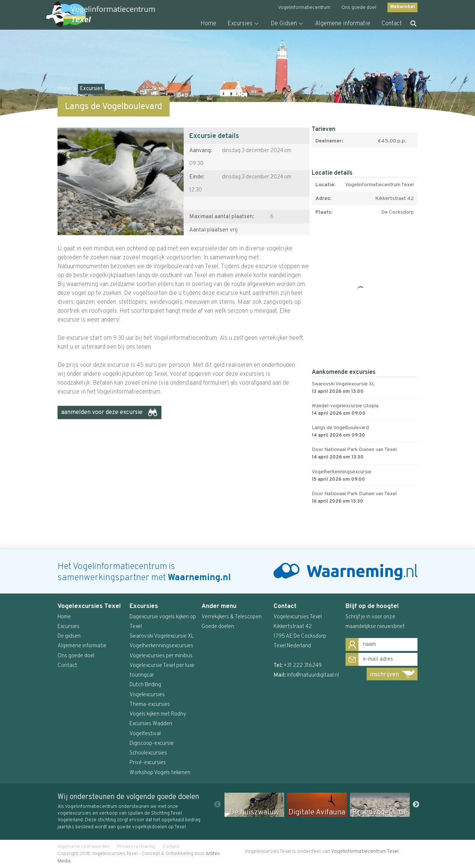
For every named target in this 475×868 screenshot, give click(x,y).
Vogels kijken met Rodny (158, 714)
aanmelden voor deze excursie (102, 412)
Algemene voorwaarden (84, 847)
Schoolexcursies (148, 753)
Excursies (240, 24)
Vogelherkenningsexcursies (161, 646)
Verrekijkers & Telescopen (232, 617)
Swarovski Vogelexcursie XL (162, 636)
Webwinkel (402, 7)
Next (416, 805)
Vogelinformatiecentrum (304, 8)
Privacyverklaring (136, 847)
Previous (217, 805)
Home (208, 24)
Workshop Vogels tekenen (160, 773)
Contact (392, 24)
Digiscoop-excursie (152, 744)
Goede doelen (218, 627)
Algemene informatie (343, 24)
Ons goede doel (359, 8)
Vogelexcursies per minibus (161, 656)
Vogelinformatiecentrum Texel (365, 851)
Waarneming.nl (199, 578)
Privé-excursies (148, 763)
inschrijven (384, 675)
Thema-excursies (150, 705)
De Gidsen (284, 24)
